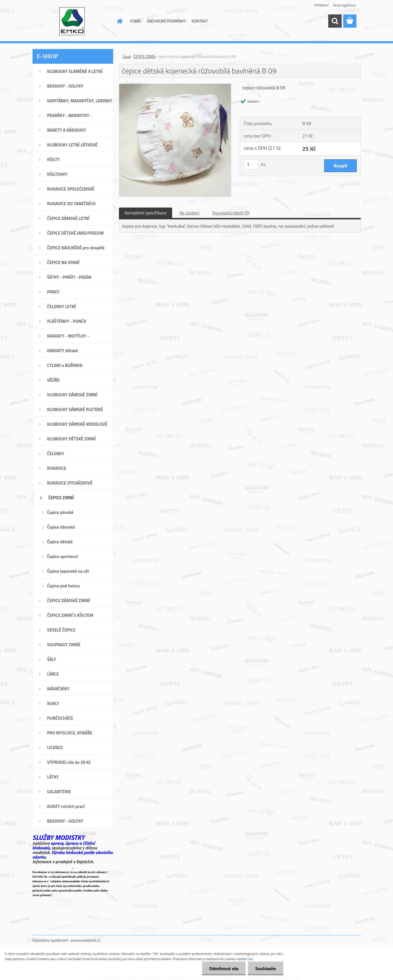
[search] (335, 21)
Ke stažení (189, 213)
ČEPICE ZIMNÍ (144, 56)
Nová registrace (344, 5)
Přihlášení (321, 5)
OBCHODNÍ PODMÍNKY (166, 21)
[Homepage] (119, 21)
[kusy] (251, 164)
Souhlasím (266, 968)
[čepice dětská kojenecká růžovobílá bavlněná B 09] (175, 86)
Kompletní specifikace (146, 213)
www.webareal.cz (86, 940)
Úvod (127, 56)
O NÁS (136, 21)
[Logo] (72, 21)
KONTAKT (200, 21)
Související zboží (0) (231, 213)
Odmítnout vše (224, 968)
